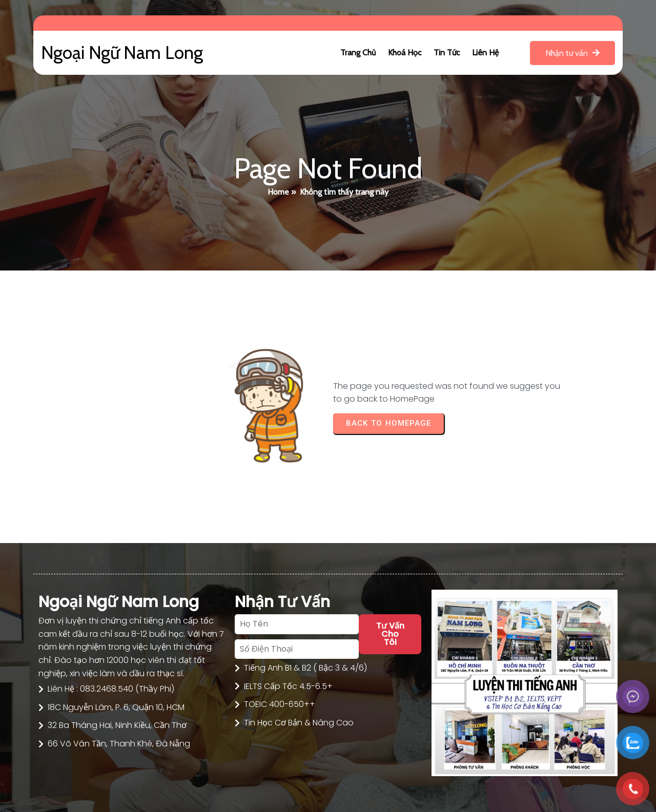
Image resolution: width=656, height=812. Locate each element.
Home (278, 192)
